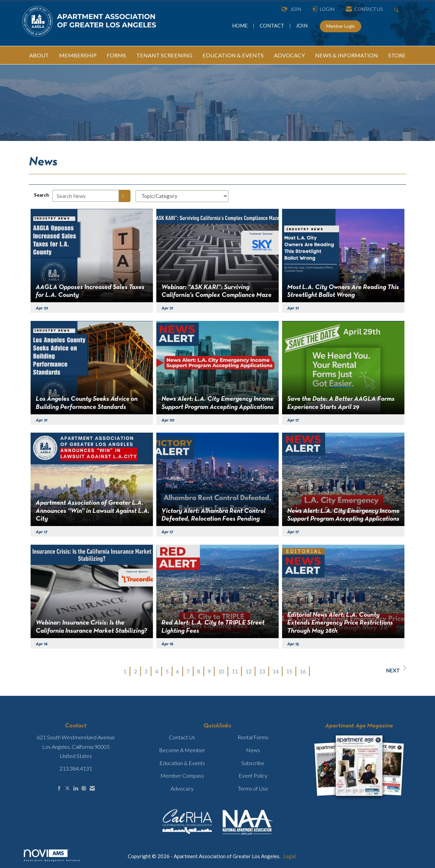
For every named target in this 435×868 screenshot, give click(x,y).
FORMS (116, 55)
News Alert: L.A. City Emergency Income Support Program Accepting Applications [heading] (217, 403)
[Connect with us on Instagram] (84, 788)
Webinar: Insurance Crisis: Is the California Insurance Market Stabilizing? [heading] (91, 627)
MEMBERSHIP (78, 55)
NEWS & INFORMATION (346, 55)
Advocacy (182, 788)
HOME (240, 25)
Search (41, 195)
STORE (397, 55)
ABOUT (39, 55)
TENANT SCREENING (164, 55)
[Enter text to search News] (86, 196)
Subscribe (253, 763)
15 (289, 671)
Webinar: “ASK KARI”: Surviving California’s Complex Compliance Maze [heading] (216, 291)
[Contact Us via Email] (92, 788)
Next (396, 669)
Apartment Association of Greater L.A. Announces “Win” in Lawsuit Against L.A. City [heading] (93, 511)
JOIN (302, 25)
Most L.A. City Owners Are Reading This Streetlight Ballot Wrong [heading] (343, 291)
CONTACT (273, 25)
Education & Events (182, 763)
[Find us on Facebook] (59, 788)
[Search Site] (397, 9)
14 (276, 671)
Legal (289, 856)
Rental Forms (253, 737)
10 (221, 671)
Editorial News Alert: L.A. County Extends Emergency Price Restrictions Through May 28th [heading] (340, 623)
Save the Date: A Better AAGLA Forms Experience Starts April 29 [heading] (341, 403)
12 (248, 671)
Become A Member (182, 750)
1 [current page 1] (125, 671)
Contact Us (182, 737)
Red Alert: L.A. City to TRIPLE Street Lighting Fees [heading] (213, 627)
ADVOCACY (289, 55)
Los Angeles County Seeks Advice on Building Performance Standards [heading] (87, 403)
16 (303, 671)
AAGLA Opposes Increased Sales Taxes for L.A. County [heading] (90, 291)
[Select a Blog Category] (182, 196)
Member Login (341, 26)
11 (235, 671)
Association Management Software (52, 855)
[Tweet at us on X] (67, 788)
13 (262, 671)
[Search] (125, 196)
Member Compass (182, 775)
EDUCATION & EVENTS (233, 55)
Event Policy (253, 775)
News (253, 750)
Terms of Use (253, 788)
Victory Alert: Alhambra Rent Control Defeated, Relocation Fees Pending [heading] (213, 515)
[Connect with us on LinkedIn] (76, 788)
